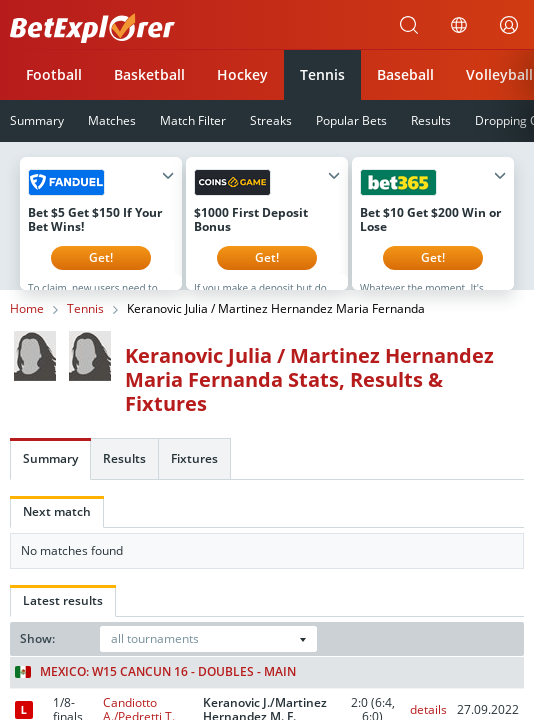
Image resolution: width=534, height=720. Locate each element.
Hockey (242, 74)
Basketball (149, 74)
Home (27, 324)
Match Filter (193, 120)
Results (431, 120)
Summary (50, 473)
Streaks (271, 120)
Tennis (322, 74)
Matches (112, 120)
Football (54, 74)
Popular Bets (351, 120)
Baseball (405, 74)
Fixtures (194, 473)
